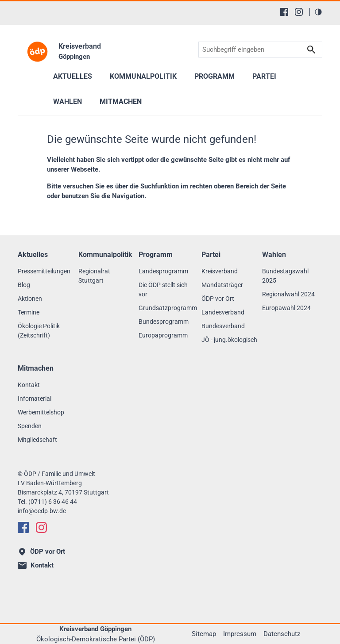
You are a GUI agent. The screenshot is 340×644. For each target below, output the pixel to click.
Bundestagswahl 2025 (285, 276)
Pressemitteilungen (44, 271)
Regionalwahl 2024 (288, 294)
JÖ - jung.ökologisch (229, 340)
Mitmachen (121, 102)
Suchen (311, 50)
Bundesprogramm (164, 322)
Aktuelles (73, 76)
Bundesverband (223, 326)
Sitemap (204, 634)
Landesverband (223, 312)
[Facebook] (284, 12)
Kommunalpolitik (143, 76)
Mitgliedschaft (37, 440)
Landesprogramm (163, 271)
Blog (24, 285)
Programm (214, 76)
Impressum (240, 634)
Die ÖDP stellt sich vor (163, 289)
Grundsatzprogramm (168, 308)
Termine (29, 312)
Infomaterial (35, 399)
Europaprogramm (163, 335)
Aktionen (30, 299)
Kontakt (29, 385)
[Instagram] (299, 12)
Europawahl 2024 (286, 308)
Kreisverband (220, 271)
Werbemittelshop (41, 412)
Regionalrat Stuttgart (94, 276)
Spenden (30, 426)
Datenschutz (282, 634)
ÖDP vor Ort (218, 299)
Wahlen (68, 102)
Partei (264, 76)
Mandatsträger (222, 285)
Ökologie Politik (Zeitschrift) (39, 331)
